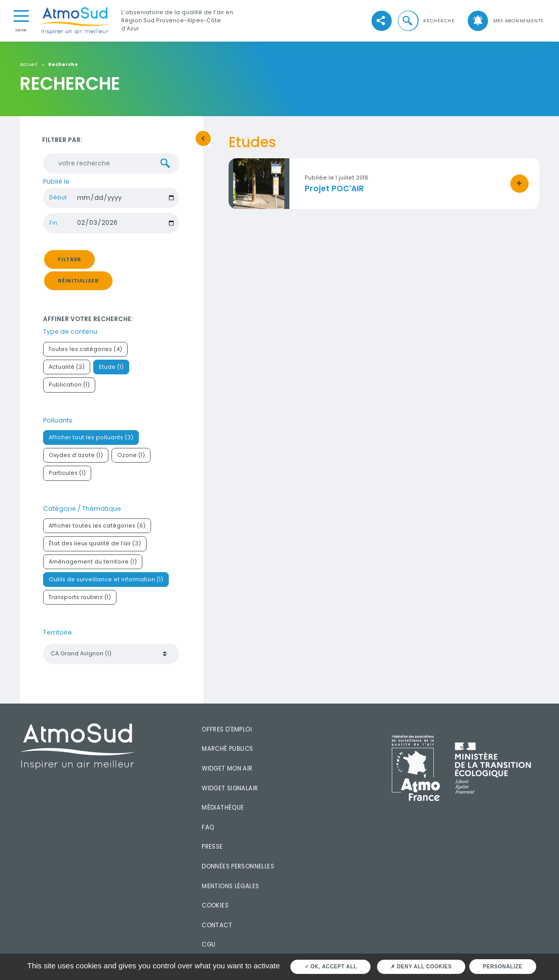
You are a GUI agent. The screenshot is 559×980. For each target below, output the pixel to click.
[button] (426, 21)
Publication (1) (69, 387)
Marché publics (227, 751)
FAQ (208, 829)
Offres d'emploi (227, 731)
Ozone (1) (131, 457)
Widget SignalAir (230, 790)
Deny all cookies (421, 967)
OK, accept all (331, 967)
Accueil (29, 64)
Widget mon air (227, 771)
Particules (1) (67, 476)
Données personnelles (238, 868)
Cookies (215, 907)
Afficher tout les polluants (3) (91, 440)
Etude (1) (111, 369)
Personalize (503, 967)
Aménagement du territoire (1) (93, 564)
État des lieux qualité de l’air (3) (95, 546)
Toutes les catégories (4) (85, 351)
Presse (212, 849)
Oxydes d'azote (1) (76, 457)
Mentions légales (230, 888)
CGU (209, 947)
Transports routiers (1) (80, 599)
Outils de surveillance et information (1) (106, 582)
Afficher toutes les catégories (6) (97, 528)
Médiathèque (223, 810)
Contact (217, 927)
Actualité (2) (67, 369)
